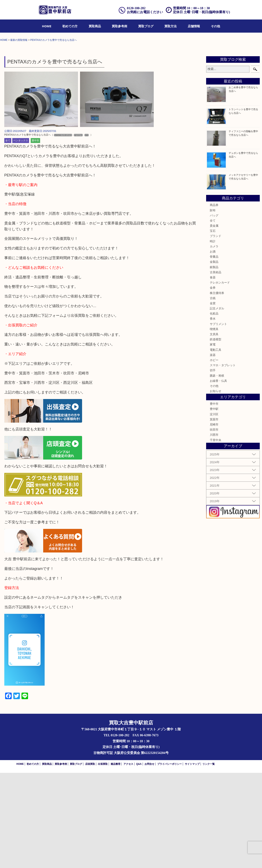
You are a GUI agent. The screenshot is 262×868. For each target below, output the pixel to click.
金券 (213, 383)
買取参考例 (119, 26)
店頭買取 (90, 859)
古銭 (213, 393)
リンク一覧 (209, 859)
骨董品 (214, 352)
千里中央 (216, 535)
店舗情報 (194, 26)
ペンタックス (21, 236)
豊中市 (35, 236)
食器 (213, 373)
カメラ (214, 342)
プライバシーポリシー (169, 859)
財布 (213, 305)
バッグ (214, 311)
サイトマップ (192, 859)
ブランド (216, 331)
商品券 (214, 300)
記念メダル (217, 404)
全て (8, 236)
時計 (213, 336)
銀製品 (214, 362)
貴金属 (214, 321)
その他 (215, 26)
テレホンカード (220, 378)
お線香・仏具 (218, 476)
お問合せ (149, 859)
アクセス (128, 859)
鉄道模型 (216, 435)
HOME (47, 26)
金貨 (213, 398)
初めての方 (70, 26)
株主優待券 (217, 388)
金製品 (214, 357)
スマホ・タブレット (223, 460)
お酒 (213, 347)
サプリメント (218, 419)
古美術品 (216, 367)
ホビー (214, 455)
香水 (213, 414)
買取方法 (171, 26)
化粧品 (214, 409)
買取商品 (95, 26)
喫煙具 (214, 424)
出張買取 (103, 859)
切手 (213, 466)
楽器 (213, 450)
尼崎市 (214, 520)
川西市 (214, 530)
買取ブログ (146, 26)
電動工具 (216, 445)
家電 (213, 440)
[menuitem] (47, 26)
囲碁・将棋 (217, 471)
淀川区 (214, 509)
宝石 (213, 326)
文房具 (214, 429)
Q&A (139, 859)
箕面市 (214, 515)
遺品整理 (115, 859)
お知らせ (216, 486)
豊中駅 (214, 504)
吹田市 (214, 525)
